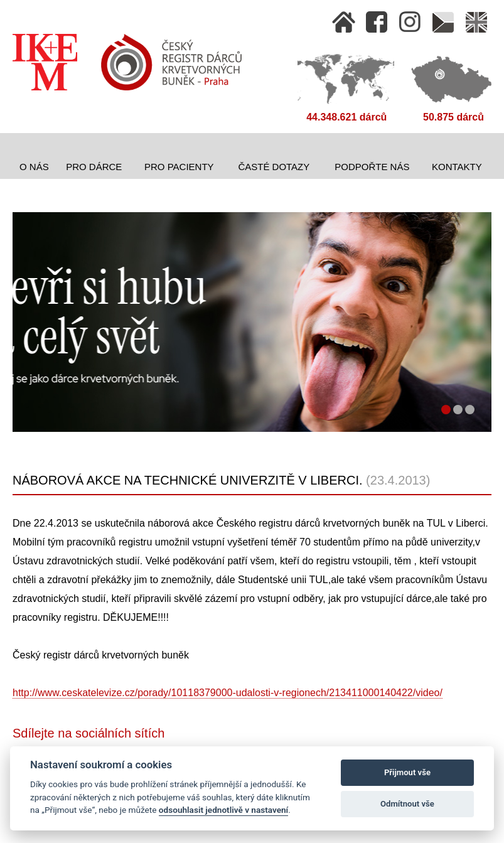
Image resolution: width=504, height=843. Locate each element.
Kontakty (457, 167)
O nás (34, 167)
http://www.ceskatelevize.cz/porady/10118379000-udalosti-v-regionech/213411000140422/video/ (228, 693)
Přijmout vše (407, 772)
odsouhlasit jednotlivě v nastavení (223, 810)
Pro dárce (94, 167)
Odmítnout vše (407, 804)
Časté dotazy (274, 167)
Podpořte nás (372, 167)
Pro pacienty (179, 167)
